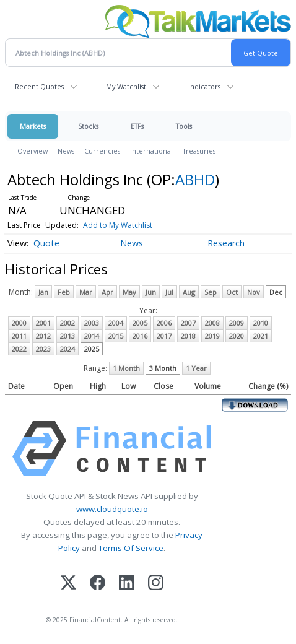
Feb (64, 292)
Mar (86, 292)
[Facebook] (98, 584)
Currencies (102, 151)
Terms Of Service (131, 548)
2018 (188, 336)
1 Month (126, 368)
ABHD (195, 179)
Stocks (88, 126)
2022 (19, 349)
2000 (19, 323)
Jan (43, 292)
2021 (261, 336)
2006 (164, 323)
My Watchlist (126, 86)
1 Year (196, 368)
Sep (211, 292)
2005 (140, 323)
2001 (43, 323)
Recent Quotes (39, 86)
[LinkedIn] (127, 584)
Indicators (204, 86)
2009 (237, 323)
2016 (140, 336)
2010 (261, 323)
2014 (92, 336)
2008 (212, 323)
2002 (67, 323)
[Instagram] (156, 584)
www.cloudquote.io (112, 509)
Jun (151, 292)
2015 (116, 336)
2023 (43, 349)
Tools (184, 126)
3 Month (163, 368)
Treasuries (199, 151)
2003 (92, 323)
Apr (107, 292)
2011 (19, 336)
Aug (189, 292)
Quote (46, 243)
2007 (188, 323)
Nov (254, 292)
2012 (43, 336)
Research (226, 243)
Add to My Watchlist (118, 225)
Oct (232, 292)
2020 (237, 336)
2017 (164, 336)
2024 (67, 349)
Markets (33, 126)
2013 (67, 336)
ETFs (137, 126)
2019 (212, 336)
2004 (116, 323)
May (129, 292)
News (66, 151)
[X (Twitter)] (68, 584)
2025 (92, 349)
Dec (276, 292)
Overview (33, 151)
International (151, 151)
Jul (169, 292)
